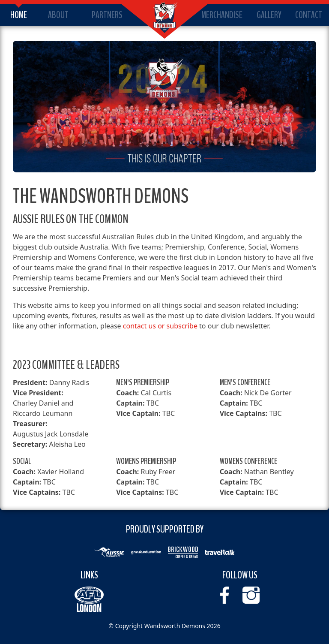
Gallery (269, 15)
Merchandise (222, 15)
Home (19, 15)
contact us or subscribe (160, 326)
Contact (309, 15)
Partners (107, 15)
